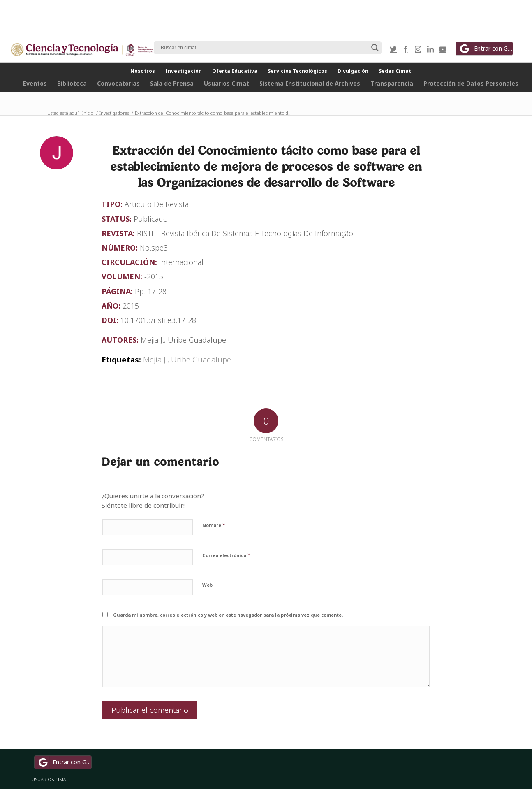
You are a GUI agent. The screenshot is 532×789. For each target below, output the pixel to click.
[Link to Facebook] (406, 49)
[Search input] (264, 48)
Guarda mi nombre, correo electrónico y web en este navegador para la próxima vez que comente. (228, 615)
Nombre (214, 525)
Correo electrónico (226, 555)
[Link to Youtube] (443, 49)
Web (207, 585)
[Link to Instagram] (418, 49)
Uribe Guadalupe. (202, 359)
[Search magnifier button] (375, 48)
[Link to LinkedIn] (430, 49)
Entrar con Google (486, 49)
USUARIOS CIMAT (50, 779)
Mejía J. (155, 359)
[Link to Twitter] (393, 49)
